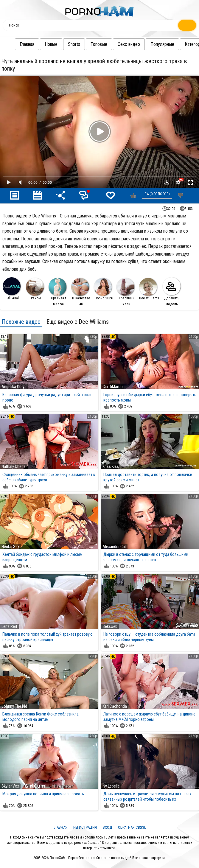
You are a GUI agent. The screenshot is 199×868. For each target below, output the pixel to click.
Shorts (62, 44)
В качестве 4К (81, 292)
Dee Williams (149, 289)
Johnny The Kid (14, 706)
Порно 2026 (103, 289)
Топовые (87, 44)
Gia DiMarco (113, 387)
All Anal (12, 289)
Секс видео (117, 44)
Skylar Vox (10, 786)
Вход (107, 827)
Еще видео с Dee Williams (78, 322)
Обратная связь (132, 827)
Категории (183, 44)
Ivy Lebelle (111, 786)
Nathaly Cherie (14, 466)
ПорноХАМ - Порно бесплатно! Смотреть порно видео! (90, 858)
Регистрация (85, 827)
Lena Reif (9, 626)
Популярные (150, 44)
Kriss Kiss (111, 466)
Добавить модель (172, 292)
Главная (15, 44)
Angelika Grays (14, 387)
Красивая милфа (57, 292)
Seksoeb (110, 626)
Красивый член (125, 292)
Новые (39, 44)
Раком (35, 289)
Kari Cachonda (115, 706)
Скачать (167, 182)
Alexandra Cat (114, 547)
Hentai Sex (10, 547)
